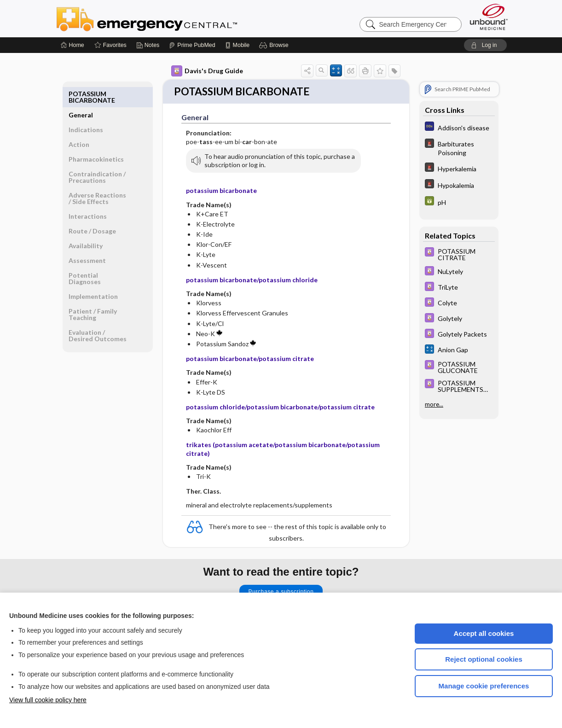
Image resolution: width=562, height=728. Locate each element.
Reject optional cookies (484, 659)
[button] (275, 45)
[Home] (72, 45)
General (81, 94)
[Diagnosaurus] (459, 127)
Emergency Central (171, 18)
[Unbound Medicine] (489, 17)
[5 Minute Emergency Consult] (459, 148)
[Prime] (192, 45)
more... (434, 404)
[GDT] (459, 202)
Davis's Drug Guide (207, 71)
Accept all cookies (484, 633)
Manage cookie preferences (484, 686)
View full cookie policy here (48, 700)
